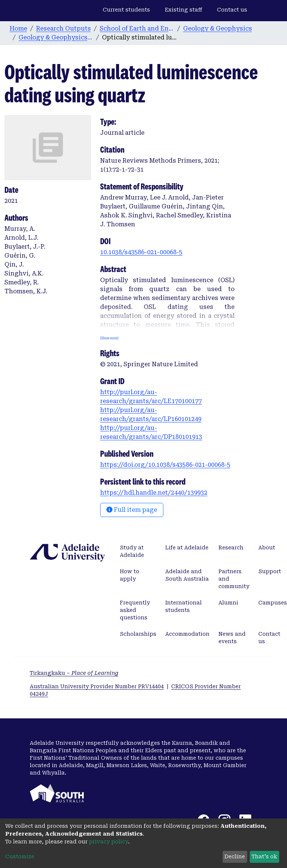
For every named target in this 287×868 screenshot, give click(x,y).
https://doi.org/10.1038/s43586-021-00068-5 (165, 465)
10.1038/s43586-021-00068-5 (141, 252)
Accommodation (187, 634)
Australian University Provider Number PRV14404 (97, 686)
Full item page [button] (132, 510)
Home (18, 28)
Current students (126, 10)
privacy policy (109, 842)
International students (184, 606)
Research (231, 548)
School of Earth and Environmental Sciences (137, 28)
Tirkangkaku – (74, 673)
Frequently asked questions (135, 610)
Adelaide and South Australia (187, 575)
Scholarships (138, 634)
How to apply (130, 575)
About (267, 548)
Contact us (232, 10)
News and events (232, 638)
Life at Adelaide (187, 548)
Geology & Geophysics (218, 28)
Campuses (273, 603)
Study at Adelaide (132, 551)
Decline (235, 856)
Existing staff (184, 10)
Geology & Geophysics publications (56, 37)
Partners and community (234, 579)
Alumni (228, 603)
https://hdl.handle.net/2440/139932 (154, 493)
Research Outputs (63, 28)
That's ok (264, 856)
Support (270, 571)
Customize (20, 856)
